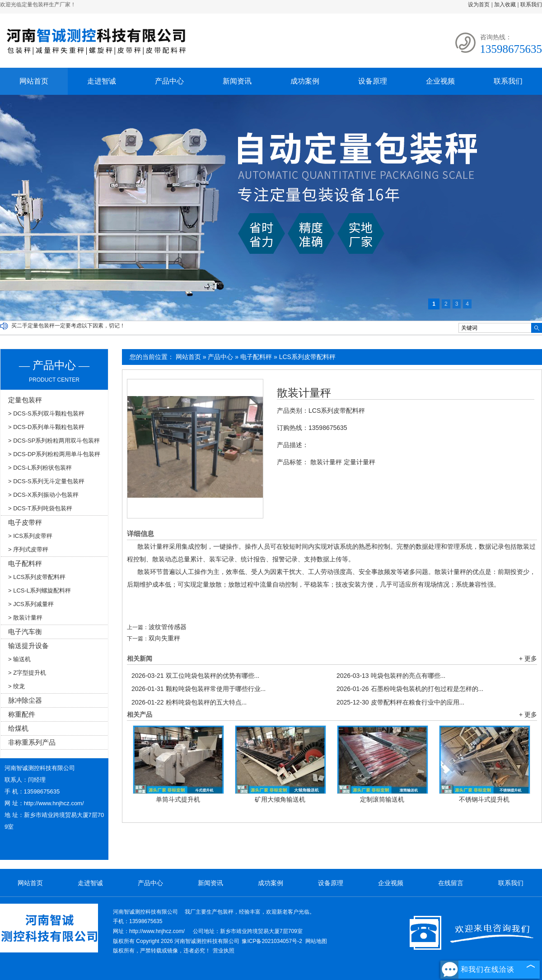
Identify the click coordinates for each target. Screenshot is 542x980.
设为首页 (479, 5)
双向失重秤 (164, 638)
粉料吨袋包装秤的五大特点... (189, 702)
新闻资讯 (237, 81)
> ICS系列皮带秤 (30, 536)
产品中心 (169, 81)
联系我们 (531, 5)
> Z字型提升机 (27, 673)
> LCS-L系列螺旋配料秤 (40, 590)
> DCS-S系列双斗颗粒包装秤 (46, 413)
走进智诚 (102, 81)
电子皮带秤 (25, 522)
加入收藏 (505, 5)
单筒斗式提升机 (178, 799)
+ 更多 (528, 658)
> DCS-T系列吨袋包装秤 (40, 508)
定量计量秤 (360, 462)
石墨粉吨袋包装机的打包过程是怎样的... (410, 689)
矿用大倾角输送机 (280, 799)
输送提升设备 (28, 646)
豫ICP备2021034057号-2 (272, 941)
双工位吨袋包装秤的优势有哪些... (195, 676)
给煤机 (18, 728)
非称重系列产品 (32, 742)
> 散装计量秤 (25, 618)
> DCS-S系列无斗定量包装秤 (46, 481)
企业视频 (440, 81)
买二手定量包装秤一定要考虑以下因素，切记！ (68, 326)
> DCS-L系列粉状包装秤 (40, 468)
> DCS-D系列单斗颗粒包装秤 (46, 427)
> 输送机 (19, 659)
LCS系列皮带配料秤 (307, 357)
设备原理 (373, 81)
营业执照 (224, 951)
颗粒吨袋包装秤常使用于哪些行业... (199, 689)
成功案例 (305, 81)
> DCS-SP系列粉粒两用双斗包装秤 (54, 441)
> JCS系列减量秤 (31, 604)
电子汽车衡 (25, 632)
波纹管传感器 (168, 627)
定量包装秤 (25, 400)
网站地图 (316, 941)
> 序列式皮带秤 (28, 549)
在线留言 (451, 883)
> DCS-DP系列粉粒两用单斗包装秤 (54, 454)
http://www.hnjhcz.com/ (54, 803)
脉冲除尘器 (25, 700)
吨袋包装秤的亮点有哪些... (391, 676)
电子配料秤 (256, 357)
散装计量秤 (304, 393)
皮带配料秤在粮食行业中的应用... (400, 702)
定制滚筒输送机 (382, 799)
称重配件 (22, 714)
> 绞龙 (16, 686)
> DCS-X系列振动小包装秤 (43, 495)
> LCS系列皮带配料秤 (37, 577)
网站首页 (34, 81)
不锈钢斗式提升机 (484, 799)
